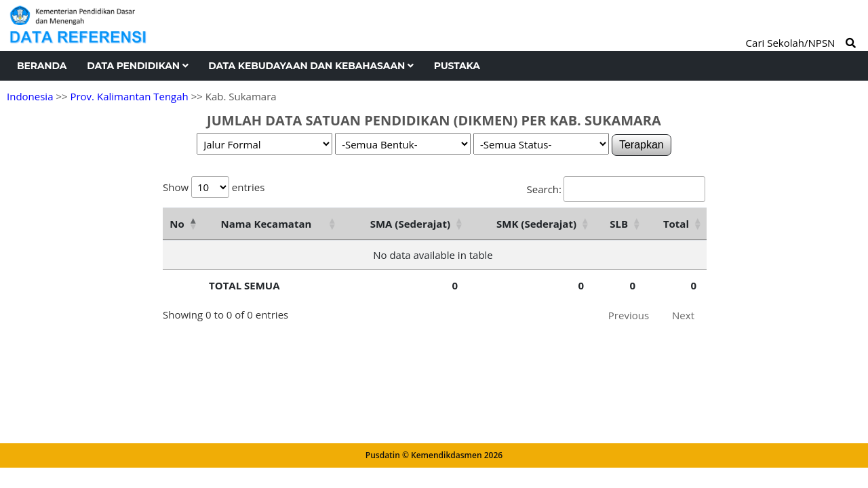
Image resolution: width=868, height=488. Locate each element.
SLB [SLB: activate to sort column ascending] (619, 224)
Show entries (214, 187)
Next (683, 315)
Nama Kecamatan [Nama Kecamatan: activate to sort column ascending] (267, 224)
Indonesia (30, 96)
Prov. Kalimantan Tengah (129, 96)
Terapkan (642, 145)
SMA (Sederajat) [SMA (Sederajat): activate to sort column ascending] (410, 224)
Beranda (42, 66)
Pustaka (457, 66)
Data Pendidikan (137, 66)
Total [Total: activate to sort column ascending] (676, 224)
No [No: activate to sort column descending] (177, 224)
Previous (629, 315)
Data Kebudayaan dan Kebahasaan (311, 66)
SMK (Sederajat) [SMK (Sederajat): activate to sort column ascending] (536, 224)
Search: (616, 189)
